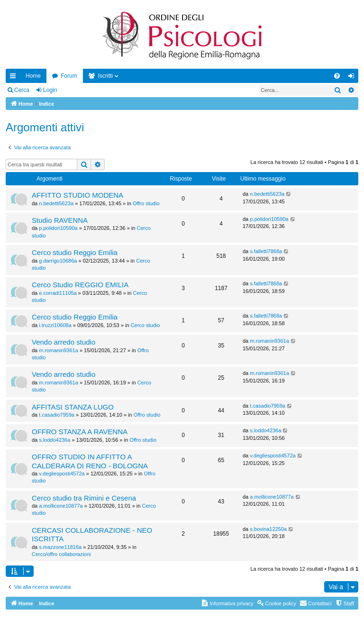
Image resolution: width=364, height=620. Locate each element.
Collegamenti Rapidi (15, 78)
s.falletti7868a (266, 251)
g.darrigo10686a (58, 261)
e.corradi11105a (58, 293)
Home (33, 76)
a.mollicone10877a (61, 506)
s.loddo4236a (55, 440)
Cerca (22, 90)
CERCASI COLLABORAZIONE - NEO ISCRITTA (92, 534)
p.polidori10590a (58, 228)
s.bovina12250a (268, 529)
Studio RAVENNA (60, 220)
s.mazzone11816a (60, 547)
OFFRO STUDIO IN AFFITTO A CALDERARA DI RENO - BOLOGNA (90, 461)
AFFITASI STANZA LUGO (73, 407)
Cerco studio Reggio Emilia (75, 252)
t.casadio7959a (57, 415)
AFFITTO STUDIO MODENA (77, 195)
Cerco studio (146, 325)
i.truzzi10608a (55, 325)
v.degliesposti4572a (62, 474)
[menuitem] (337, 76)
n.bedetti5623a (56, 203)
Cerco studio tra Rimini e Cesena (84, 498)
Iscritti (105, 76)
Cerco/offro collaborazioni (61, 554)
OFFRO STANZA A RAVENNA (80, 432)
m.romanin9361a (59, 350)
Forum (69, 76)
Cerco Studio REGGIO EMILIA (80, 285)
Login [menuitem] (353, 78)
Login (50, 90)
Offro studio (146, 203)
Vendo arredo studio (64, 342)
